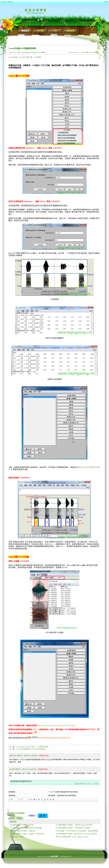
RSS (55, 31)
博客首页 (10, 2)
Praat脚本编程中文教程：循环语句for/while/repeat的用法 (76, 834)
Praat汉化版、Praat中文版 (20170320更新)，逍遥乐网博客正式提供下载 (78, 831)
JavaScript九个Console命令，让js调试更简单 (32, 747)
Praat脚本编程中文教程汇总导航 (22, 825)
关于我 (40, 31)
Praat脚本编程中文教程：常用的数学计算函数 (73, 828)
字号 (21, 799)
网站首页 (4, 2)
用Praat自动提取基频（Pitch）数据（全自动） (73, 837)
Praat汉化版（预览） (18, 837)
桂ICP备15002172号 (66, 856)
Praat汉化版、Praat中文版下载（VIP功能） (25, 57)
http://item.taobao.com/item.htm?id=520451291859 (56, 725)
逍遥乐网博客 (54, 856)
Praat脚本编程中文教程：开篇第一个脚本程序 (27, 834)
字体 (11, 799)
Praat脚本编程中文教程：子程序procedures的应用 (74, 825)
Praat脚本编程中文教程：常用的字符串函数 (26, 828)
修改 (83, 52)
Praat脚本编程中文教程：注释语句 (23, 831)
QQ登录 (52, 792)
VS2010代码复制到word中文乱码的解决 (31, 749)
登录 (106, 2)
